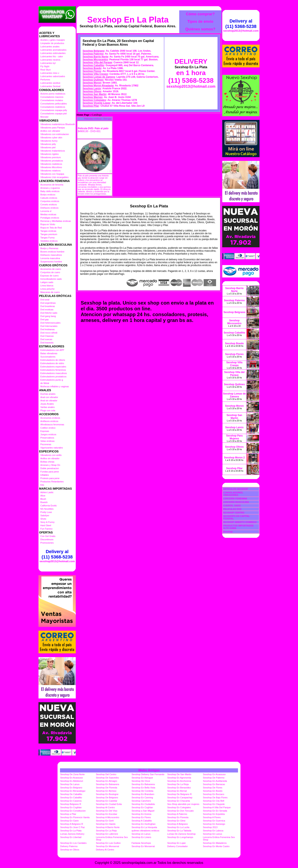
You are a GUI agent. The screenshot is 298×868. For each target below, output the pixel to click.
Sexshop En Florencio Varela (75, 817)
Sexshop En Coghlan (71, 807)
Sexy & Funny (47, 522)
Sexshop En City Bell (214, 801)
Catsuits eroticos (49, 198)
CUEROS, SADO (232, 506)
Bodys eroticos (48, 195)
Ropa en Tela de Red (51, 228)
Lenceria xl (46, 211)
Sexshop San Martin (94, 94)
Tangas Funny (47, 238)
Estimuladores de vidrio (52, 363)
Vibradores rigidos (49, 154)
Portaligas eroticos (50, 218)
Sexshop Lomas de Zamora (99, 77)
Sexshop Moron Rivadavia (98, 86)
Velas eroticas (47, 441)
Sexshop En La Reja (106, 831)
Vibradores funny (49, 141)
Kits (42, 485)
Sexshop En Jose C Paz (73, 827)
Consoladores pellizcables (54, 104)
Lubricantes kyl (48, 63)
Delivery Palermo (69, 846)
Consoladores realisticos (53, 107)
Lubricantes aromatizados (53, 50)
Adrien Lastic (47, 492)
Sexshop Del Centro (106, 774)
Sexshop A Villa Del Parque (217, 807)
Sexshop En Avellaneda (215, 781)
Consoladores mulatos (52, 100)
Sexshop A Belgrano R (72, 824)
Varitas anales (47, 407)
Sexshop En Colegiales (179, 807)
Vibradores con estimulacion (55, 134)
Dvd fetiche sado (49, 313)
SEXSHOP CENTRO (234, 513)
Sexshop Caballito (93, 65)
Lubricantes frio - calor (52, 56)
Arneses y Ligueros (50, 188)
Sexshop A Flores (212, 817)
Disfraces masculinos (51, 255)
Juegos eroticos (48, 434)
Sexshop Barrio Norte (95, 57)
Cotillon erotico (48, 428)
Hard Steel (46, 525)
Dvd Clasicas (47, 336)
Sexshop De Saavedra (107, 778)
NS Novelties (47, 509)
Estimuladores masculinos (54, 373)
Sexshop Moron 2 (234, 458)
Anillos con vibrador (50, 131)
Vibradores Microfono (51, 167)
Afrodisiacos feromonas (52, 424)
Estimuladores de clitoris (53, 360)
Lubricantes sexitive (50, 83)
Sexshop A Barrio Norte (108, 827)
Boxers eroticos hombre (52, 252)
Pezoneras (46, 444)
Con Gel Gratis (48, 536)
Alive (43, 496)
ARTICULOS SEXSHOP (236, 489)
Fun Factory (46, 529)
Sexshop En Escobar (106, 814)
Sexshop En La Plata (128, 20)
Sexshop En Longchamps (180, 837)
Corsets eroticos (49, 204)
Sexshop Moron (92, 83)
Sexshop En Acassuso (214, 774)
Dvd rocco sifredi (49, 333)
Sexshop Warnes (93, 97)
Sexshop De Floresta (106, 788)
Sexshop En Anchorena (179, 781)
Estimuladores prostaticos (53, 377)
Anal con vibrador (49, 397)
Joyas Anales (47, 404)
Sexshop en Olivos (70, 850)
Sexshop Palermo (93, 54)
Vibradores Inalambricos (53, 151)
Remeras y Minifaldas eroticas (56, 221)
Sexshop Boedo (92, 68)
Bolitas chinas (47, 462)
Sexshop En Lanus (213, 834)
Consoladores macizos (52, 97)
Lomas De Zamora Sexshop (181, 834)
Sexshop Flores (92, 71)
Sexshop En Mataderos (215, 843)
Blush (43, 499)
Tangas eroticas (48, 231)
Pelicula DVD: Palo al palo (93, 128)
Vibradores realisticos (51, 164)
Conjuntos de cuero (50, 272)
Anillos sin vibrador (50, 458)
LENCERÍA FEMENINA (235, 499)
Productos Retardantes (52, 482)
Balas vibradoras (49, 353)
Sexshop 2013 (210, 827)
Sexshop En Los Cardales (73, 843)
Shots (43, 519)
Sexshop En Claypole (214, 804)
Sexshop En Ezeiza (141, 814)
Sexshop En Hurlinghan (144, 824)
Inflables (45, 475)
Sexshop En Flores (141, 817)
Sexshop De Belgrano (107, 797)
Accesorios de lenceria (52, 185)
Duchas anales (48, 394)
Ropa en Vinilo (48, 224)
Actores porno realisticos (53, 94)
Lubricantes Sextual (50, 86)
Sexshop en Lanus (141, 834)
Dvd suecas (46, 339)
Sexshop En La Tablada (179, 831)
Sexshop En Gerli (105, 821)
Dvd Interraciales (49, 326)
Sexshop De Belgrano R (179, 794)
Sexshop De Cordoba (142, 791)
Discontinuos (47, 539)
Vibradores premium (51, 157)
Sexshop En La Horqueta (144, 827)
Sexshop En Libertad (71, 837)
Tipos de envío (200, 22)
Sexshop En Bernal (177, 791)
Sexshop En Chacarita (178, 801)
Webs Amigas (149, 770)
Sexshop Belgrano (93, 51)
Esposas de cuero (49, 276)
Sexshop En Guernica (214, 821)
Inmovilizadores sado (51, 279)
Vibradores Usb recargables (54, 177)
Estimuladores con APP (52, 350)
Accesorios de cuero (51, 269)
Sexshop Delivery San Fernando (148, 774)
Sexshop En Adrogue (142, 778)
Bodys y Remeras (49, 248)
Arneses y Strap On (50, 465)
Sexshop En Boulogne (107, 794)
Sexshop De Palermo (214, 778)
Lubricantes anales (50, 47)
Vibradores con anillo (51, 455)
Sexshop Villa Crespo (95, 74)
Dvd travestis (47, 343)
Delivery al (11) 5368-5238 (57, 554)
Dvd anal (45, 300)
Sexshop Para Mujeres (234, 437)
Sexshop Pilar (91, 106)
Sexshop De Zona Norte (72, 774)
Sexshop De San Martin (179, 774)
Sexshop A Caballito (142, 821)
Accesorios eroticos (50, 418)
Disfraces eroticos (49, 208)
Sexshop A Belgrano (177, 824)
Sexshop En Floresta (178, 817)
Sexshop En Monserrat (107, 846)
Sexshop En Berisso (106, 791)
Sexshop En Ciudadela (143, 804)
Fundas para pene (50, 472)
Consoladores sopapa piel (53, 114)
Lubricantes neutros (50, 60)
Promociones (47, 543)
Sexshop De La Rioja (178, 784)
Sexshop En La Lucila (178, 827)
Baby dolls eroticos (50, 191)
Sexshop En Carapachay (180, 797)
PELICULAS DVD (232, 509)
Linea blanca (47, 286)
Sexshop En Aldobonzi (72, 781)
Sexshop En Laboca (213, 831)
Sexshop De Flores (213, 788)
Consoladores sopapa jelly (54, 110)
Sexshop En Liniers (141, 837)
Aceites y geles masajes (53, 40)
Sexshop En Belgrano (71, 788)
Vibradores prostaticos (52, 161)
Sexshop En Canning (142, 797)
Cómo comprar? (200, 14)
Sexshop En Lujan (176, 843)
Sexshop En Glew (176, 821)
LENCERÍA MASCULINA (236, 502)
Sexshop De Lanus (70, 784)
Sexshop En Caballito (71, 797)
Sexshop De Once (141, 781)
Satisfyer (45, 515)
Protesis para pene (50, 478)
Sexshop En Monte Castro (216, 846)
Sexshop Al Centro (105, 807)
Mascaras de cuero (50, 292)
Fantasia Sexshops (141, 843)
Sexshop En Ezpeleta (214, 814)
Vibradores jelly (48, 144)
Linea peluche (47, 289)
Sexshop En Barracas (214, 784)
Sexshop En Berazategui (73, 791)
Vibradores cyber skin (51, 137)
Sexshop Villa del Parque (97, 62)
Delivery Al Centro (105, 850)
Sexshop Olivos (92, 91)
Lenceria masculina (50, 258)
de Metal (45, 383)
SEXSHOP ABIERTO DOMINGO (240, 522)
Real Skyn (46, 70)
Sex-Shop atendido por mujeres (183, 804)
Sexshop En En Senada (215, 811)
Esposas (45, 431)
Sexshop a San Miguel (143, 811)
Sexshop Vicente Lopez (96, 103)
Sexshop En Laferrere (107, 834)
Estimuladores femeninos (53, 370)
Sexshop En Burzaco (214, 794)
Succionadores (48, 357)
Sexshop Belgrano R (71, 804)
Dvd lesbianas (47, 329)
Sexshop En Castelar (106, 801)
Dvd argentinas (48, 303)
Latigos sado (47, 282)
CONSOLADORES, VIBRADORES (233, 494)
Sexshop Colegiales (94, 100)
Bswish (44, 502)
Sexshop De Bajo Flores (215, 797)
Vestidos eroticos (49, 241)
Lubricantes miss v (50, 73)
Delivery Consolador (177, 846)
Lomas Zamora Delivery (72, 834)
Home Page (83, 115)
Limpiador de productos (52, 43)
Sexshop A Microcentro (108, 817)
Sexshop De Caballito (71, 794)
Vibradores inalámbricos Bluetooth (58, 124)
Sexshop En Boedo (213, 791)
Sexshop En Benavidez (179, 788)
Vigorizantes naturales (52, 448)
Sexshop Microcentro (95, 60)
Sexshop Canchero (141, 801)
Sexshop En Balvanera (107, 784)
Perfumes (45, 80)
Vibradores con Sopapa (52, 174)
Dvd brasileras (48, 306)
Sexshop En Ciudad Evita (109, 804)
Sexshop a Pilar (68, 814)
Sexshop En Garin (69, 821)
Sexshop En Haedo (106, 824)
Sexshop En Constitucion (73, 811)
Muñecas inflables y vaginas (55, 386)
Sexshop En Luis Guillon (108, 843)
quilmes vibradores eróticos (145, 831)
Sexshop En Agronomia (179, 778)
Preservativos (47, 438)
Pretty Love (46, 512)
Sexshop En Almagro (106, 781)
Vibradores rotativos (50, 171)
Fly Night (45, 66)
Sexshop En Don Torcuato (180, 811)
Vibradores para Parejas (53, 128)
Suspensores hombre (51, 262)
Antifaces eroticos (49, 421)
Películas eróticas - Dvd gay (98, 119)
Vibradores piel (48, 147)
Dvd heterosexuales (50, 323)
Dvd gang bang (48, 316)
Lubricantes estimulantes (53, 53)
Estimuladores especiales (53, 367)
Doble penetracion (50, 468)
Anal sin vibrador (49, 401)
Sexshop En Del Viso (106, 811)
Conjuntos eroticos (50, 201)
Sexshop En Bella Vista (143, 788)
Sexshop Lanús (92, 88)
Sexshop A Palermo (177, 814)
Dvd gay (44, 319)
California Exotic (49, 506)
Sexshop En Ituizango (214, 824)
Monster (44, 117)
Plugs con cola (48, 410)
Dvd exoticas (47, 310)
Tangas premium (49, 234)
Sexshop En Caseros (71, 801)
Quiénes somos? (200, 29)
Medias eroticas (48, 214)
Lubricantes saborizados (53, 76)
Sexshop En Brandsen (143, 794)
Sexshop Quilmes (93, 80)
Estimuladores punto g (52, 380)
